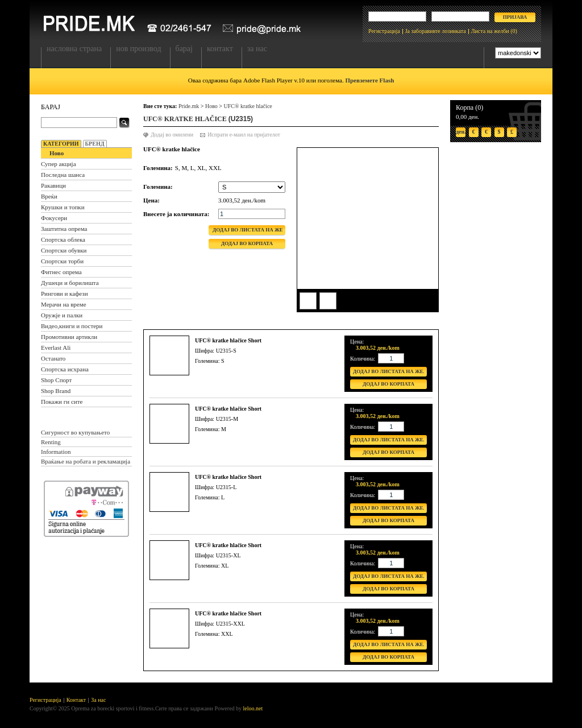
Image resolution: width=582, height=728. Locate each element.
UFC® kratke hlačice (248, 106)
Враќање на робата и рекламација (86, 461)
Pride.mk (189, 106)
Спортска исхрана (65, 369)
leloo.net (253, 708)
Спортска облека (63, 239)
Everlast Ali (56, 348)
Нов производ (138, 49)
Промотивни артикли (69, 337)
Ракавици (53, 185)
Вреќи (49, 196)
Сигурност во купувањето (75, 432)
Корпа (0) (469, 107)
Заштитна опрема (64, 229)
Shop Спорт (56, 380)
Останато (53, 358)
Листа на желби (490, 31)
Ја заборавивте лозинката (436, 31)
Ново (57, 153)
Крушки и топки (63, 207)
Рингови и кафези (65, 293)
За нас (257, 49)
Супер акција (59, 164)
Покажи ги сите (62, 402)
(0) (514, 31)
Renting (51, 442)
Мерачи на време (64, 304)
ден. (461, 132)
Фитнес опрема (61, 272)
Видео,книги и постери (72, 326)
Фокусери (54, 218)
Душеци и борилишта (70, 283)
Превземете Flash (369, 80)
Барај (184, 49)
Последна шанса (63, 175)
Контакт (220, 49)
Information (56, 452)
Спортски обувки (64, 250)
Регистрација (384, 31)
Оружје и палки (62, 315)
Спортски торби (62, 261)
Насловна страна (74, 49)
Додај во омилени (172, 135)
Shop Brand (56, 391)
